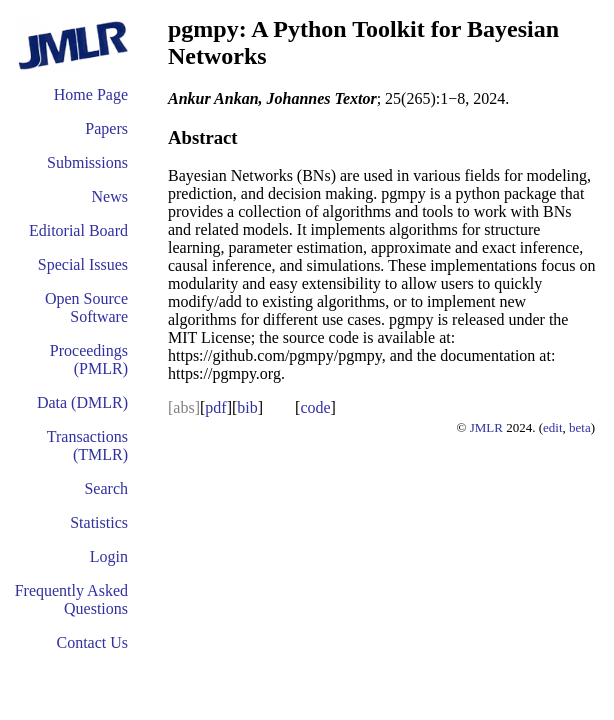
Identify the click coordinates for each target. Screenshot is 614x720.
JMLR (486, 427)
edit (553, 427)
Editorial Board (78, 230)
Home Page (91, 94)
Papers (106, 128)
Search (106, 488)
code (315, 407)
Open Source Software (86, 307)
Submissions (87, 162)
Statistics (99, 522)
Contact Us (92, 642)
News (110, 196)
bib (247, 407)
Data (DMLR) (82, 402)
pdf (215, 407)
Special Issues (83, 264)
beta (580, 427)
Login (109, 556)
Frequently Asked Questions (71, 599)
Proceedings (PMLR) (89, 359)
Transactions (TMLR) (87, 445)
